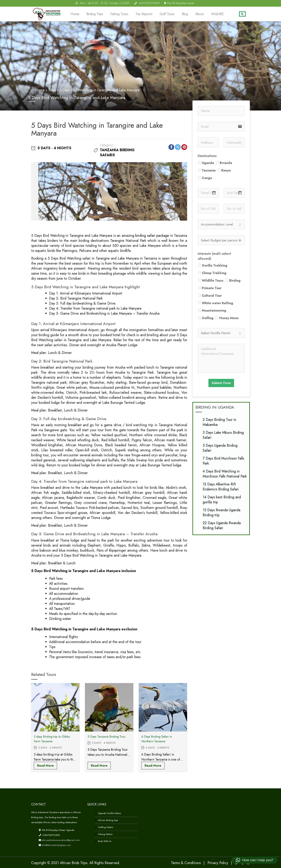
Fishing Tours (134, 14)
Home (95, 14)
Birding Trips (113, 14)
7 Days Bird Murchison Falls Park (223, 461)
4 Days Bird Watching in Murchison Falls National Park (225, 473)
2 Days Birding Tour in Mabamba (219, 422)
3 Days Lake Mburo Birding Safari (223, 435)
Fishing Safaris (105, 834)
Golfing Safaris (106, 827)
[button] (254, 860)
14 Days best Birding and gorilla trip (222, 499)
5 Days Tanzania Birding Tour (107, 736)
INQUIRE (219, 14)
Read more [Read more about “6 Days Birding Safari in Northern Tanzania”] (153, 765)
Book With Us (105, 841)
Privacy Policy (218, 863)
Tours (52, 90)
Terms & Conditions (186, 863)
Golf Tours (176, 14)
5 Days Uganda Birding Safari (220, 448)
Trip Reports (156, 14)
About (204, 14)
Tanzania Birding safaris (117, 152)
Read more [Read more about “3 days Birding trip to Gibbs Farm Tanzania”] (45, 765)
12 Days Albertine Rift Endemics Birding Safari (221, 486)
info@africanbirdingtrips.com (56, 845)
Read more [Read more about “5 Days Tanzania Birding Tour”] (99, 765)
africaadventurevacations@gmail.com (60, 840)
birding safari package (152, 235)
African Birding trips (108, 820)
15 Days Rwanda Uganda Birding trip (222, 512)
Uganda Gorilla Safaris (109, 813)
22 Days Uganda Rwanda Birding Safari (222, 525)
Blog (192, 14)
